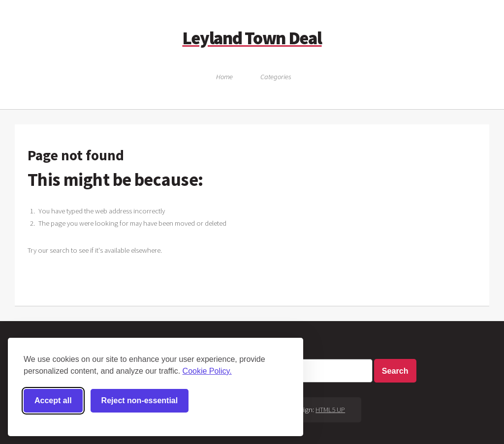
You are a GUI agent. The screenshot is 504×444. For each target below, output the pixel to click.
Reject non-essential (140, 400)
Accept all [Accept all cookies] (53, 400)
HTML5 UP (330, 410)
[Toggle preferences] (222, 401)
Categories (276, 77)
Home (224, 77)
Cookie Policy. (207, 371)
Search (395, 371)
